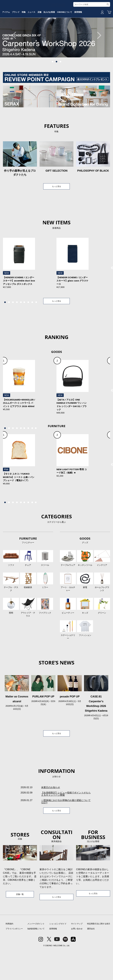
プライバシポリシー (14, 959)
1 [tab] (53, 84)
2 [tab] (56, 84)
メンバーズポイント (36, 954)
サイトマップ (77, 954)
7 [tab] (28, 325)
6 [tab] (24, 325)
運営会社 (91, 959)
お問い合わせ (77, 959)
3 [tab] (60, 84)
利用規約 (9, 954)
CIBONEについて (86, 31)
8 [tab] (32, 325)
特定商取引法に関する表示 (99, 954)
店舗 (55, 31)
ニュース (44, 31)
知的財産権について (36, 959)
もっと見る (56, 209)
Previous (15, 57)
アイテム (11, 31)
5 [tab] (21, 325)
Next (98, 57)
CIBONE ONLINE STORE (56, 22)
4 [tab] (17, 325)
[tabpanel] (56, 57)
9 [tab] (36, 325)
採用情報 (53, 959)
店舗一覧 (20, 924)
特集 (34, 31)
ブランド (23, 31)
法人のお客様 (67, 31)
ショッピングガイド (58, 954)
